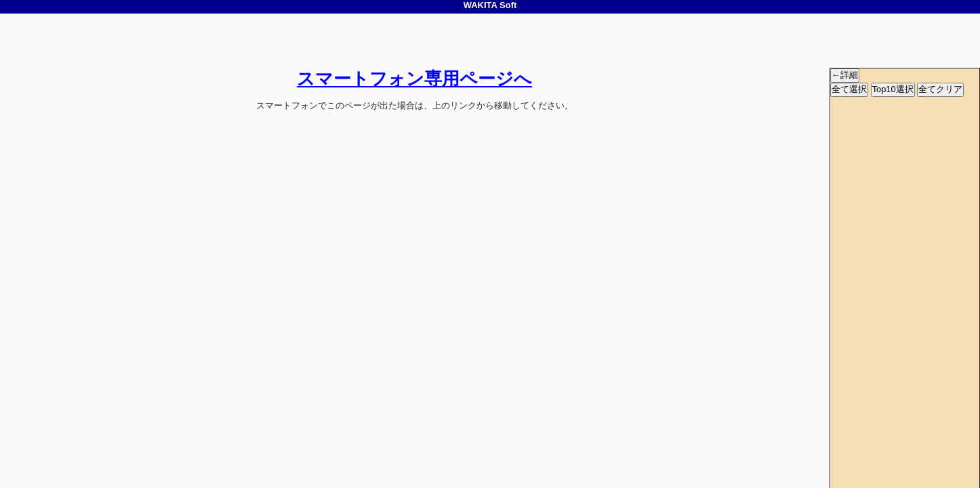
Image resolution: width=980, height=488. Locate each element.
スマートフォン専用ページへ (414, 79)
